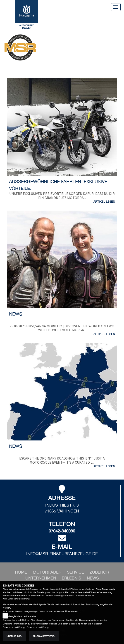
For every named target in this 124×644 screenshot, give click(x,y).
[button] (48, 572)
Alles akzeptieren (44, 636)
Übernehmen (14, 636)
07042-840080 (62, 531)
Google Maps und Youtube (22, 616)
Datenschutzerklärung (19, 599)
